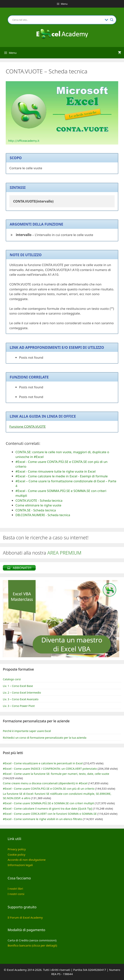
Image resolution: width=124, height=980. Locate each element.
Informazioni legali (20, 865)
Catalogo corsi (12, 679)
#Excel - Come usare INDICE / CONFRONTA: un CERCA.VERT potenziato (50, 769)
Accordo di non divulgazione (27, 860)
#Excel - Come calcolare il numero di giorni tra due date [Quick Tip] (48, 808)
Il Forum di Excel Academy (25, 917)
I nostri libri (15, 889)
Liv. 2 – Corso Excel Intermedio (22, 693)
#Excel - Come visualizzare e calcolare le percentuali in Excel (43, 763)
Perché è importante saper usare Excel (27, 731)
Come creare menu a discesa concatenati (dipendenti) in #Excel (45, 783)
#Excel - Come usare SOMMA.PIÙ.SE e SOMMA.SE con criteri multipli (48, 803)
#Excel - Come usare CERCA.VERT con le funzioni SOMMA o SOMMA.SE (50, 814)
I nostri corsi (16, 894)
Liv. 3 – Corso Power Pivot (19, 706)
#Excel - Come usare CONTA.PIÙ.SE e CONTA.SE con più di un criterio (49, 788)
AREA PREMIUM (64, 553)
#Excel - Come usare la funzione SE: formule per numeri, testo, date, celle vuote (56, 774)
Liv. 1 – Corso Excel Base (18, 686)
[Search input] (58, 20)
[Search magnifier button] (112, 20)
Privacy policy (17, 849)
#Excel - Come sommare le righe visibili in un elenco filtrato (42, 819)
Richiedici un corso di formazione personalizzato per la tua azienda (45, 738)
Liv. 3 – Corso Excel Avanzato (21, 699)
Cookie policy (17, 854)
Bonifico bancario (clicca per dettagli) (32, 945)
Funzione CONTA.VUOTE (28, 426)
